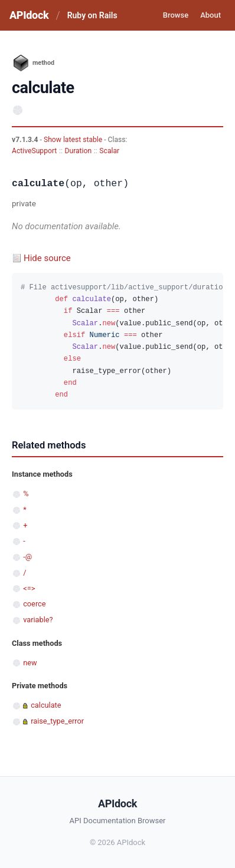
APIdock (29, 15)
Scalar (109, 151)
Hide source (47, 258)
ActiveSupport (34, 151)
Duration (78, 151)
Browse (176, 15)
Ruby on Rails (92, 15)
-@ (27, 557)
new (30, 663)
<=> (29, 588)
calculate (46, 705)
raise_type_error (57, 721)
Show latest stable (74, 140)
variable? (38, 620)
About (210, 15)
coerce (34, 604)
